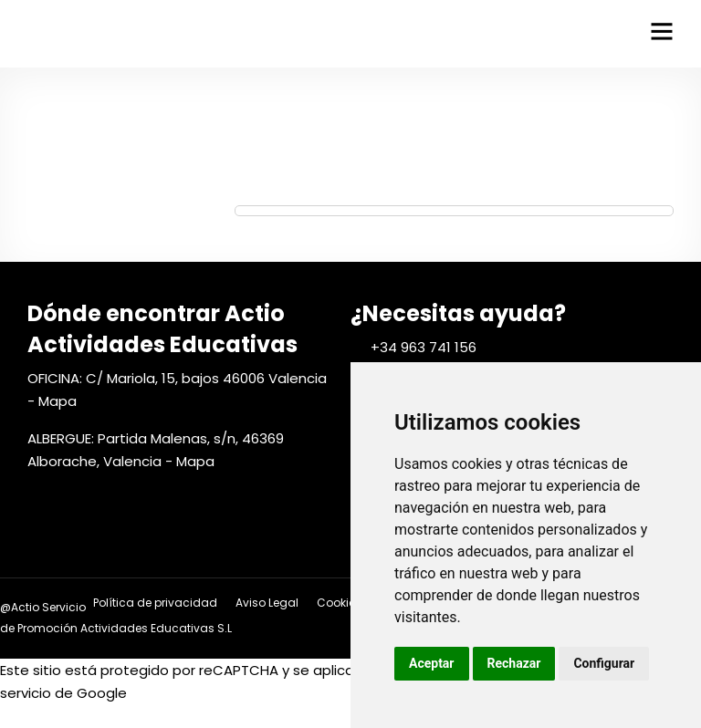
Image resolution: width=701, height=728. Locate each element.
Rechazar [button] (514, 663)
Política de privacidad (155, 603)
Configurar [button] (604, 663)
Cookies (339, 603)
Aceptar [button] (432, 663)
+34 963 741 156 (424, 347)
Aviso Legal (267, 603)
